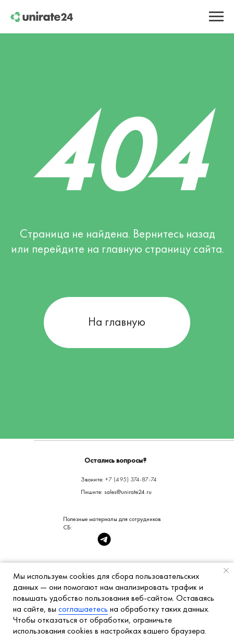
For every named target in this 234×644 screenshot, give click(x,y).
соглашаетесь (83, 609)
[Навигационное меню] (216, 17)
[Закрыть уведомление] (226, 571)
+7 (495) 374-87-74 (131, 479)
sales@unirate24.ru (128, 492)
